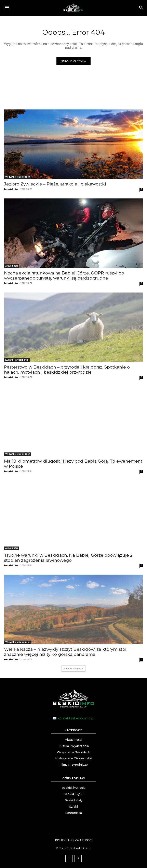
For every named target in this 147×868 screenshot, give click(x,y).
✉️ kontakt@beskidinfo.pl (73, 718)
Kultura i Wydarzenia (17, 360)
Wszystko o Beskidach (18, 177)
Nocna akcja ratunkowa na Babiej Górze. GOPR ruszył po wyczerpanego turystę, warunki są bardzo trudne (64, 275)
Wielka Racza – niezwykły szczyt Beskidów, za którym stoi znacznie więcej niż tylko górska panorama (65, 652)
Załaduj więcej (73, 668)
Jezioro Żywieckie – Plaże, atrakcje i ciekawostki (55, 184)
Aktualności (12, 266)
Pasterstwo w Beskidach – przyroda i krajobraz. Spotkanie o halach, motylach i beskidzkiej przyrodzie (67, 370)
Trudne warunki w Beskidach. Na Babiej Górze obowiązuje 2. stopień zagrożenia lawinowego (69, 558)
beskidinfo (11, 189)
